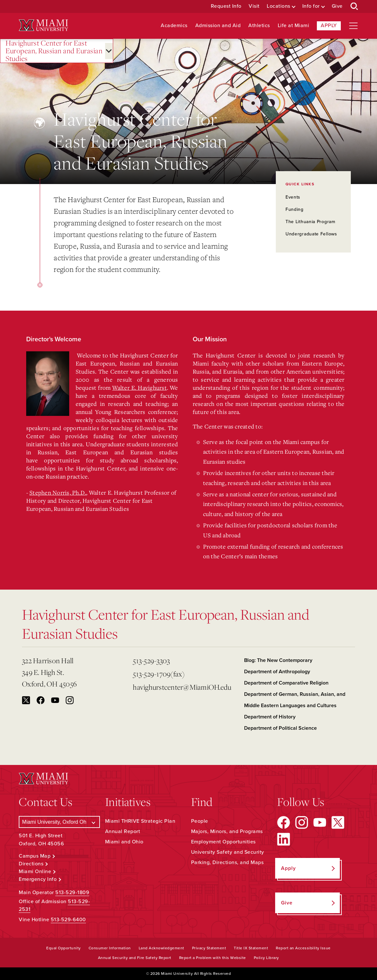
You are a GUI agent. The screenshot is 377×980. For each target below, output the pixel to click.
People (200, 821)
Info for (311, 6)
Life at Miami (294, 26)
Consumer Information (110, 948)
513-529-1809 (72, 892)
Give (337, 6)
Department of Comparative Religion (286, 683)
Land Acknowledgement (162, 948)
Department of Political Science (280, 728)
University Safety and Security (228, 852)
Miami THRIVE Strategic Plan (140, 821)
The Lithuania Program (310, 222)
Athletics (259, 26)
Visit (254, 6)
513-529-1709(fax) (159, 674)
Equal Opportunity (64, 948)
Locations (279, 6)
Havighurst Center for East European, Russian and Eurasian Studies (54, 51)
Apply (329, 26)
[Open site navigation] (353, 26)
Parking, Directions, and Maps (227, 862)
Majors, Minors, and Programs (227, 831)
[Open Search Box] (354, 6)
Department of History (270, 717)
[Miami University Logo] (43, 25)
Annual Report (123, 831)
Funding (295, 209)
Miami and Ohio (124, 842)
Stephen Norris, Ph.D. (58, 492)
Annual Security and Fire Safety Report (135, 958)
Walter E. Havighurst (140, 387)
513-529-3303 (151, 660)
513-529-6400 (68, 920)
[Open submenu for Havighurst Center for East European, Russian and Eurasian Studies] (109, 51)
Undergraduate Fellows (311, 234)
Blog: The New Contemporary (278, 660)
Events (293, 197)
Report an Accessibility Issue (303, 948)
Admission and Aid (218, 26)
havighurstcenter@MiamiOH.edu (182, 687)
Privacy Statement (209, 948)
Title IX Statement (251, 948)
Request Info (226, 6)
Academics (174, 26)
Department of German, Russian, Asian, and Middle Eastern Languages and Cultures (295, 700)
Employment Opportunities (223, 842)
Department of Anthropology (277, 672)
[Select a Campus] (59, 822)
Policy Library (266, 958)
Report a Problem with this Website (213, 958)
